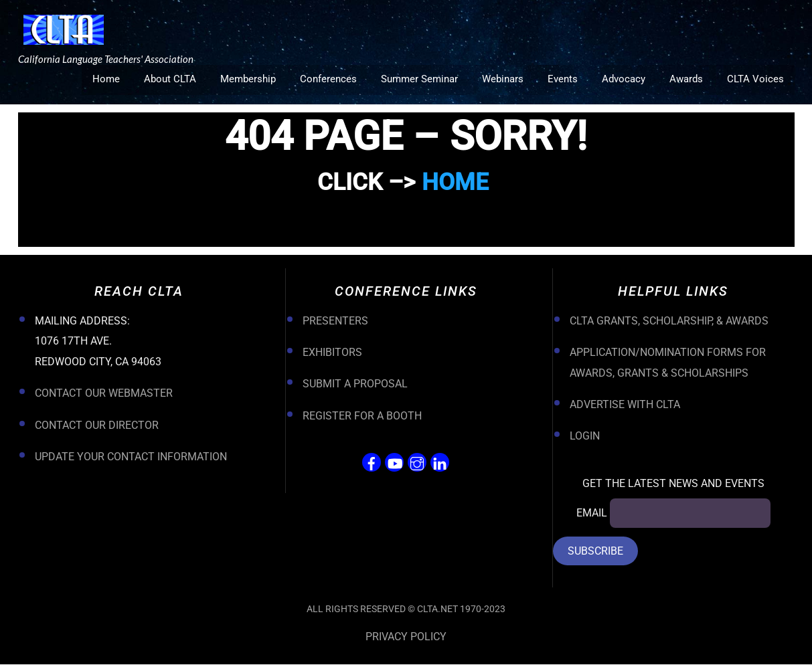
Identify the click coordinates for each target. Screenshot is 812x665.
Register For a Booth (362, 416)
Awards (686, 79)
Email (592, 514)
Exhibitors (332, 353)
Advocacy (624, 79)
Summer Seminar (419, 79)
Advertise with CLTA (625, 405)
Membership (248, 79)
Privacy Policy (406, 637)
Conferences (328, 79)
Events (563, 79)
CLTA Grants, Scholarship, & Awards (669, 321)
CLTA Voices (755, 79)
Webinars (503, 79)
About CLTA (170, 79)
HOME (455, 183)
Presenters (335, 321)
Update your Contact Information (131, 457)
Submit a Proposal (355, 385)
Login (585, 437)
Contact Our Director (97, 426)
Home (106, 79)
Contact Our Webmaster (104, 394)
